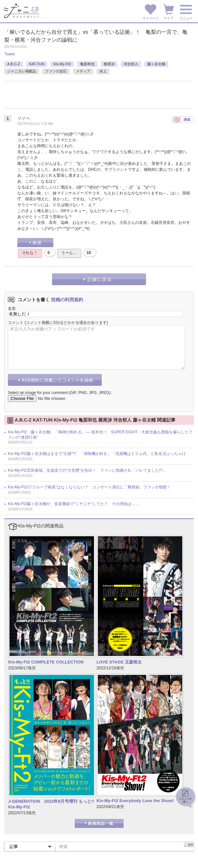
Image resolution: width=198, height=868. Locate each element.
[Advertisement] (81, 98)
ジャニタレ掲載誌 (22, 71)
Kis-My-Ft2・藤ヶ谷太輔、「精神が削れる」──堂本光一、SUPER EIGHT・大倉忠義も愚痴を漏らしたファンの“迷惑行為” (100, 435)
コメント (16, 323)
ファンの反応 (56, 71)
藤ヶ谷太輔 (156, 64)
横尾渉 (109, 64)
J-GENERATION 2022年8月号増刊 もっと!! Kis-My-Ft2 (51, 804)
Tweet (9, 54)
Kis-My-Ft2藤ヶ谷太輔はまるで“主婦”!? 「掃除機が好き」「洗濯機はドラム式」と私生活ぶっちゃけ (97, 454)
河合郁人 (131, 64)
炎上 (103, 71)
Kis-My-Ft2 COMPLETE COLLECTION (46, 662)
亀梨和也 (87, 64)
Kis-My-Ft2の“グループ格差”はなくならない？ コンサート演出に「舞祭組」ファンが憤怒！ (89, 487)
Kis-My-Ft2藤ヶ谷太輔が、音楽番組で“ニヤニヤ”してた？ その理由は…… (74, 504)
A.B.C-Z (14, 64)
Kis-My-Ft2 (62, 64)
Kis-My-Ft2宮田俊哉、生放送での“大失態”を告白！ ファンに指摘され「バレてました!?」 (87, 470)
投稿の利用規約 (67, 300)
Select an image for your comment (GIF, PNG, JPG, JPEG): (60, 393)
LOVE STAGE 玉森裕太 (119, 662)
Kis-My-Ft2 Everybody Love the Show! (135, 801)
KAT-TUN (37, 64)
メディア (83, 71)
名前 (12, 308)
